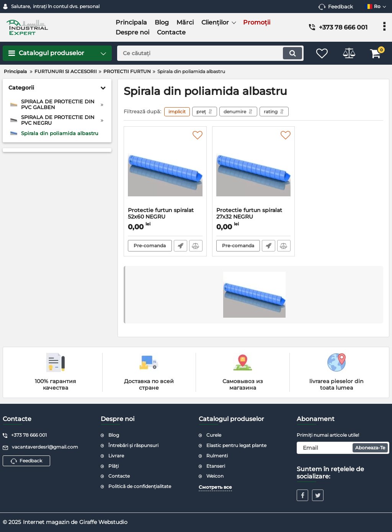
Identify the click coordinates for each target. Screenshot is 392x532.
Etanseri (216, 466)
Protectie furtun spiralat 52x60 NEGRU (165, 217)
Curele (214, 435)
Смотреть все (215, 487)
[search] (210, 53)
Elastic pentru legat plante (236, 445)
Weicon (215, 476)
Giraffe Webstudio (103, 522)
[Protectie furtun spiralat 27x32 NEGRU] (254, 169)
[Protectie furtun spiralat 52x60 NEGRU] (165, 169)
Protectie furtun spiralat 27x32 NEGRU (254, 217)
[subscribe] (343, 448)
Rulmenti (217, 456)
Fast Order (180, 246)
